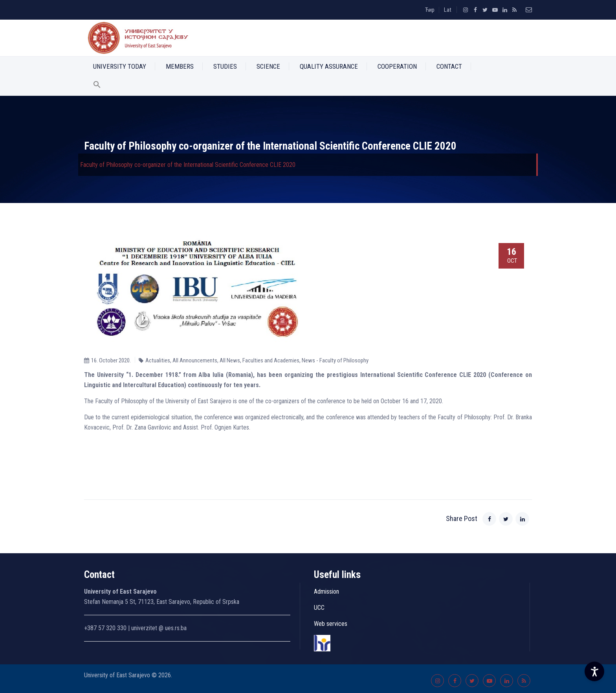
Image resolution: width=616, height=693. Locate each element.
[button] (97, 86)
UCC (319, 608)
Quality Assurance (329, 66)
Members (180, 66)
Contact (449, 66)
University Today (120, 66)
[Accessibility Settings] (594, 671)
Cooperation (397, 66)
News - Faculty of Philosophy (335, 360)
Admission (326, 592)
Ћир (430, 10)
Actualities (158, 360)
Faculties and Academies (271, 360)
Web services (331, 624)
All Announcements (195, 360)
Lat (448, 10)
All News (230, 360)
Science (268, 66)
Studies (225, 66)
